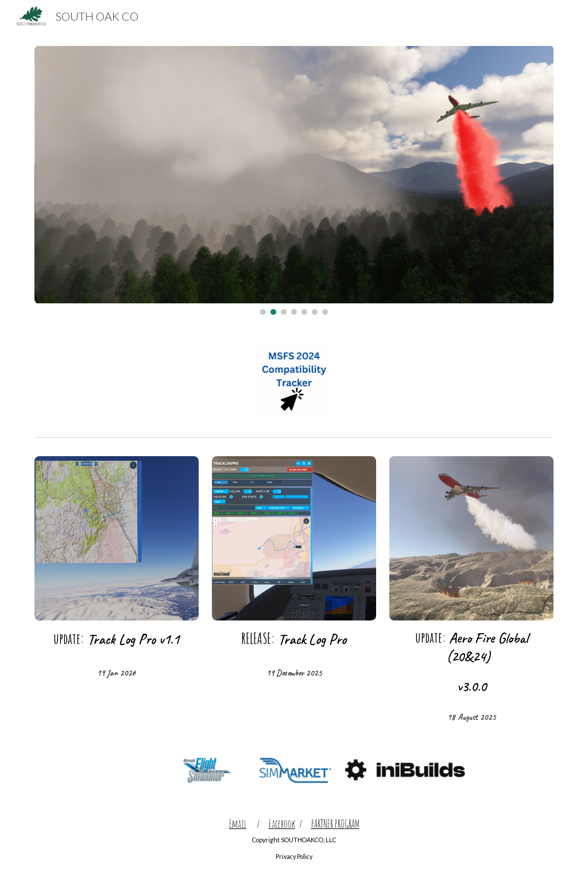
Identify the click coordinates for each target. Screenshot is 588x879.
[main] (117, 639)
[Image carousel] (294, 180)
